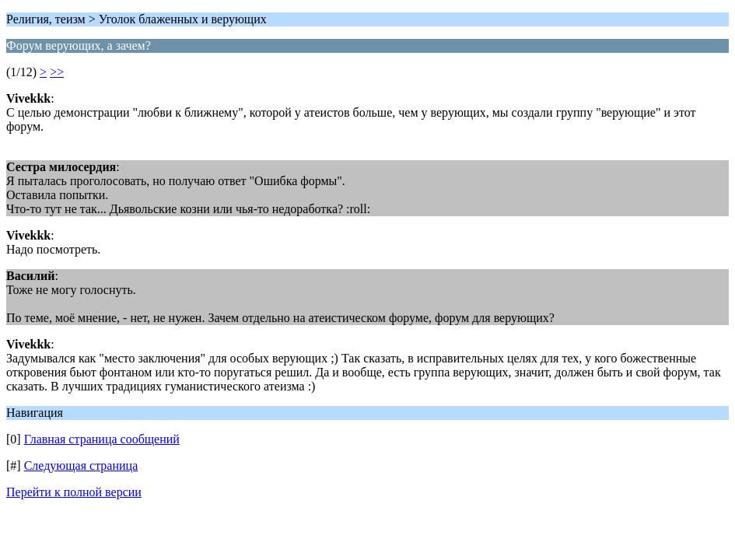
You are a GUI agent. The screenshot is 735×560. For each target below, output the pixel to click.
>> (57, 72)
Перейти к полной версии (74, 492)
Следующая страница (81, 465)
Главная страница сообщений (102, 439)
